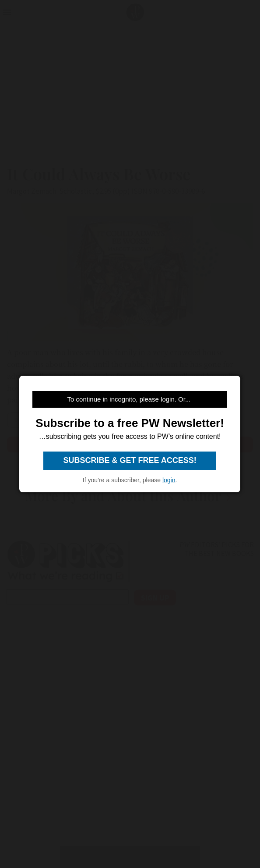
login (169, 480)
